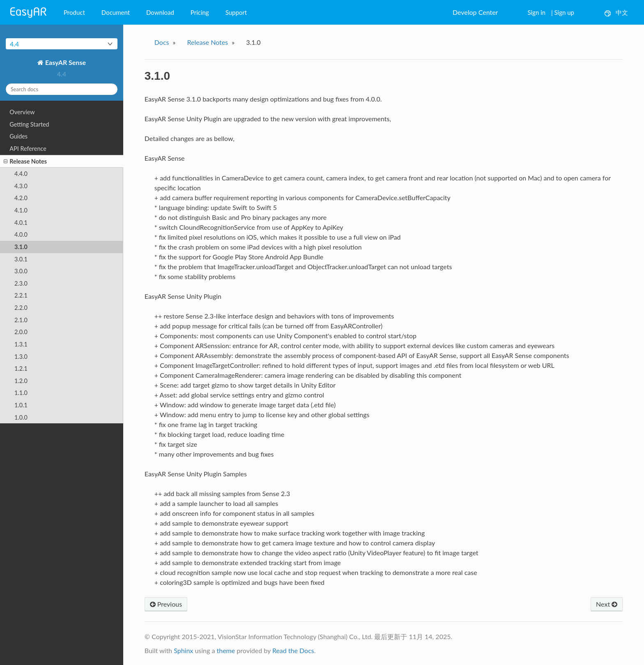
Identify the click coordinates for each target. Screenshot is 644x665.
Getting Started (29, 124)
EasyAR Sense (65, 62)
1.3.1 (21, 344)
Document (116, 12)
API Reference (28, 149)
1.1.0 (21, 393)
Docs (162, 42)
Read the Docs (293, 650)
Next (607, 604)
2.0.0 (21, 332)
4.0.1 (21, 223)
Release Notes (25, 162)
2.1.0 (21, 320)
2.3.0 (21, 283)
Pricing (200, 12)
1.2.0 (21, 381)
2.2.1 (21, 295)
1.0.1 (21, 405)
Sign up (564, 12)
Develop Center (475, 12)
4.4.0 (21, 174)
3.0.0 (21, 271)
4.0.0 (21, 234)
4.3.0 (21, 186)
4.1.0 (21, 210)
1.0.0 (21, 417)
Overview (22, 112)
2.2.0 (21, 308)
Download (160, 12)
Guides (18, 136)
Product (74, 12)
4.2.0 (21, 198)
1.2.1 (21, 368)
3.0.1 (21, 259)
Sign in (536, 12)
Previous (166, 604)
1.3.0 (21, 357)
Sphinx (183, 650)
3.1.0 (21, 247)
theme (226, 650)
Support (236, 12)
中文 (616, 13)
